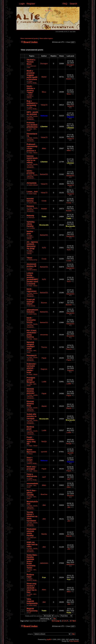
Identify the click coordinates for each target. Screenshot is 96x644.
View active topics (46, 38)
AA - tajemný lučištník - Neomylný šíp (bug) (32, 245)
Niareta (44, 534)
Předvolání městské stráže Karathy (31, 532)
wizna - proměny (31, 172)
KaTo (44, 248)
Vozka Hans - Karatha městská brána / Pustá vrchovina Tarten (32, 561)
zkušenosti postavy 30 (31, 265)
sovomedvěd (32, 484)
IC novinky (32, 228)
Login (22, 4)
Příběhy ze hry (33, 260)
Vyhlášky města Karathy (31, 224)
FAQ (65, 4)
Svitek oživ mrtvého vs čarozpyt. (32, 416)
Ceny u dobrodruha (32, 475)
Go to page (56, 621)
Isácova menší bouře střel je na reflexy (32, 159)
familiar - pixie (30, 233)
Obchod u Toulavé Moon (31, 62)
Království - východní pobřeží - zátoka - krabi (32, 368)
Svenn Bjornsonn (31, 451)
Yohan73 (44, 105)
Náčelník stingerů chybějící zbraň (31, 345)
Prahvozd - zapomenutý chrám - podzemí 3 (32, 148)
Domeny (30, 206)
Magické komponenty (32, 610)
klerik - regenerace (32, 290)
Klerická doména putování (30, 391)
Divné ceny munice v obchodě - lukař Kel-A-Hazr (32, 588)
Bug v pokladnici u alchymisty (32, 103)
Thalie (44, 217)
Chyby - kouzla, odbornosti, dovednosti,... (32, 118)
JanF (44, 477)
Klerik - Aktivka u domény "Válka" (31, 89)
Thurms (44, 347)
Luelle (44, 382)
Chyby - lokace (33, 153)
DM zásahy (32, 306)
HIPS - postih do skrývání (32, 113)
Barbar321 (44, 174)
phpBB (49, 640)
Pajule (44, 358)
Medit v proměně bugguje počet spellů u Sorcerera (32, 75)
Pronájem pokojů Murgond (31, 380)
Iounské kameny (30, 200)
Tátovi (29, 258)
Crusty (44, 201)
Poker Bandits (74, 641)
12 (71, 621)
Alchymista (32, 183)
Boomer (44, 303)
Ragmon (44, 369)
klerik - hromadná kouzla (31, 320)
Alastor (44, 77)
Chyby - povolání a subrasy (30, 96)
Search (73, 4)
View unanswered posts (29, 38)
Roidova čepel (30, 576)
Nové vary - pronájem (32, 468)
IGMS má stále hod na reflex (32, 544)
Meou (44, 92)
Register (31, 4)
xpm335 (44, 452)
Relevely (30, 216)
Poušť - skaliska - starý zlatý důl (31, 441)
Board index (30, 42)
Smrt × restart (30, 459)
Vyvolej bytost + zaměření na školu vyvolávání (32, 516)
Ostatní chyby (33, 194)
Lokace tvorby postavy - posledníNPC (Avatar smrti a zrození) (32, 278)
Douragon (44, 64)
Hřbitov (31, 454)
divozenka (44, 335)
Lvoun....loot (32, 192)
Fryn (44, 577)
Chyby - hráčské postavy (32, 269)
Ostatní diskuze (33, 185)
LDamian (44, 126)
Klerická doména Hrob (30, 404)
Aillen (44, 148)
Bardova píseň (30, 428)
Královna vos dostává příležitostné (32, 125)
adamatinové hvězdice (32, 311)
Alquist (44, 406)
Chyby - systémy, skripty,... (32, 82)
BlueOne (44, 494)
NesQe (44, 441)
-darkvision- (44, 563)
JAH (44, 505)
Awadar (44, 209)
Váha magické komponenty (32, 601)
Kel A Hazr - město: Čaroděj (32, 493)
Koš (30, 613)
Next (74, 621)
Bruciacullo (44, 225)
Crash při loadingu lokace (31, 302)
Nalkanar (44, 116)
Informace (31, 218)
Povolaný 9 (31, 356)
